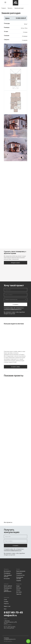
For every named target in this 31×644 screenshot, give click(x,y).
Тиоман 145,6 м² (16, 471)
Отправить (16, 304)
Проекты (10, 8)
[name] (16, 290)
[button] (16, 263)
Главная (4, 8)
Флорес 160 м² (16, 424)
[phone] (16, 295)
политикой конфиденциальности (13, 309)
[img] (16, 3)
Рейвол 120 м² (16, 495)
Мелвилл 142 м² (16, 400)
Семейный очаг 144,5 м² (15, 519)
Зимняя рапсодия (19, 8)
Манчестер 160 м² (16, 447)
